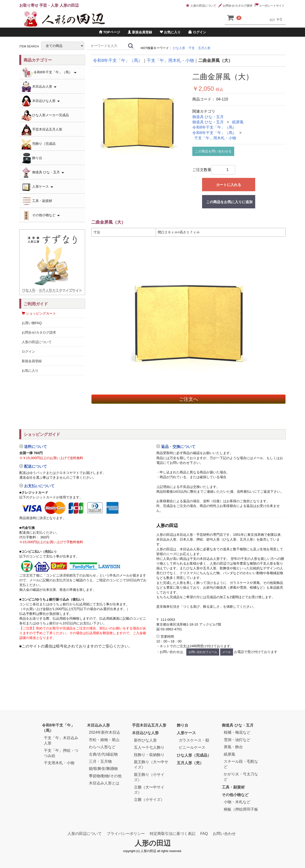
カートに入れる (229, 185)
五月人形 (204, 48)
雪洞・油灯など (237, 740)
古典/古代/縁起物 (103, 754)
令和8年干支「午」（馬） (214, 127)
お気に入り (170, 32)
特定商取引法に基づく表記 (173, 834)
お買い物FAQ (32, 323)
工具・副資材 (37, 201)
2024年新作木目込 (105, 732)
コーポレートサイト (269, 6)
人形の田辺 (153, 843)
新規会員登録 (140, 32)
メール (227, 652)
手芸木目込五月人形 (42, 130)
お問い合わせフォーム (203, 652)
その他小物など (41, 215)
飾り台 (32, 158)
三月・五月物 (100, 761)
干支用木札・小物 (59, 763)
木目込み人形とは (104, 783)
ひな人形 (179, 48)
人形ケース (37, 187)
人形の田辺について (201, 6)
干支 (192, 48)
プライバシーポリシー (126, 834)
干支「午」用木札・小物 (215, 138)
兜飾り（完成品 (39, 144)
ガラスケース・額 (194, 740)
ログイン (197, 32)
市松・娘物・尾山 (104, 740)
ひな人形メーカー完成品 (45, 115)
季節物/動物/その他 (105, 776)
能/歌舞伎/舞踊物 (103, 769)
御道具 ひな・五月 (208, 117)
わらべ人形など (102, 747)
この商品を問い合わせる (213, 151)
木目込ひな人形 (41, 101)
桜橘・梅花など (237, 732)
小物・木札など (237, 802)
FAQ (204, 834)
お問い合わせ (224, 834)
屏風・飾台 (233, 747)
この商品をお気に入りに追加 (229, 202)
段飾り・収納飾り (149, 755)
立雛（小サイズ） (149, 800)
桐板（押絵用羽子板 (241, 809)
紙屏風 (238, 122)
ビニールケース (192, 747)
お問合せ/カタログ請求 (235, 6)
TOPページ (109, 32)
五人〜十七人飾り (149, 747)
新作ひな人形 (145, 740)
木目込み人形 (39, 87)
